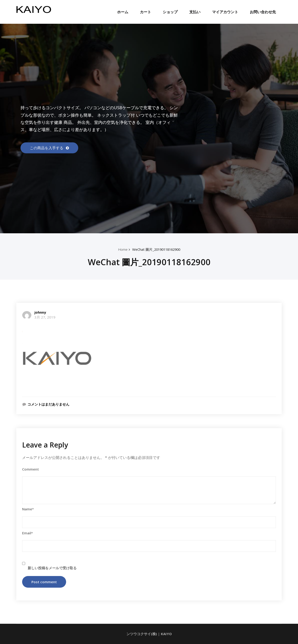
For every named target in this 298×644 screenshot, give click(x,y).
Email (27, 533)
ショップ (170, 12)
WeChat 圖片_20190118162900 (156, 249)
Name (28, 509)
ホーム (123, 12)
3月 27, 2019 (45, 317)
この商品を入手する (47, 148)
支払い (195, 12)
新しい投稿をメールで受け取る (52, 568)
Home (121, 249)
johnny (40, 312)
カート (146, 12)
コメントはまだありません (48, 404)
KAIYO (166, 634)
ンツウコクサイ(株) (142, 634)
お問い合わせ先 (263, 12)
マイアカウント (225, 12)
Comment (30, 469)
